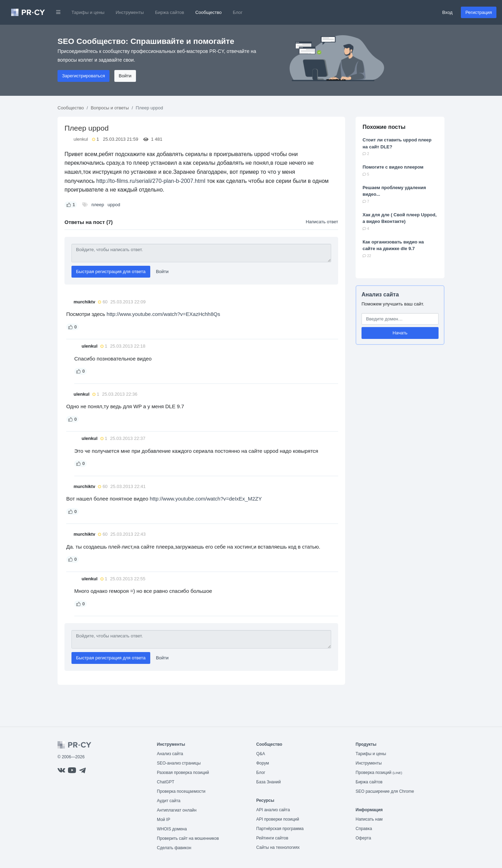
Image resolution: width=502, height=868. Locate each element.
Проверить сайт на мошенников (188, 838)
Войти (125, 76)
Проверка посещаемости (181, 791)
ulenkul (81, 139)
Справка (364, 829)
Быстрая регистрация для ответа (111, 272)
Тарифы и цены (88, 12)
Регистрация (479, 12)
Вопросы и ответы (110, 108)
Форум (263, 763)
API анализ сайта (273, 810)
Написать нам (369, 819)
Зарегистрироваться (83, 76)
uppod (114, 205)
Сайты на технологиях (278, 847)
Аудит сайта (169, 801)
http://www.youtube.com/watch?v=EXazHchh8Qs (163, 314)
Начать (400, 333)
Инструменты (130, 12)
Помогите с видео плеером (393, 167)
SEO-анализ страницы (179, 763)
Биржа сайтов (170, 12)
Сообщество (208, 12)
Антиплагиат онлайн (177, 810)
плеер (98, 205)
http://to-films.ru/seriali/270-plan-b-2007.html (151, 181)
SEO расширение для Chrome (385, 791)
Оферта (363, 838)
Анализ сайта (380, 294)
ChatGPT (166, 782)
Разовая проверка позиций (183, 773)
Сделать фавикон (174, 848)
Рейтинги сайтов (272, 838)
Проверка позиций (379, 773)
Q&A (261, 754)
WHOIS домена (172, 829)
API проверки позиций (278, 819)
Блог (238, 12)
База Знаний (269, 782)
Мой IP (163, 820)
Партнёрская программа (280, 829)
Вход (447, 12)
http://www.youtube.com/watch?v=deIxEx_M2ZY (206, 499)
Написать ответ (322, 222)
